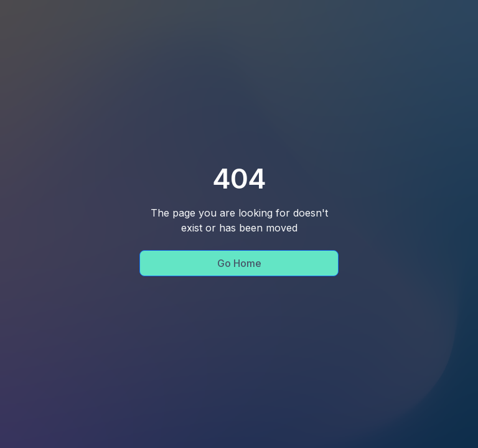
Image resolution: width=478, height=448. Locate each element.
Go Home (239, 263)
